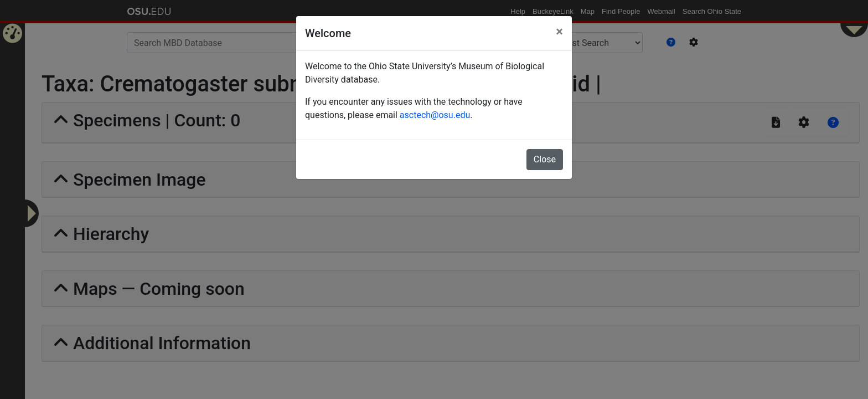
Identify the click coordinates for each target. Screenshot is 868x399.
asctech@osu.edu (435, 115)
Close (545, 159)
